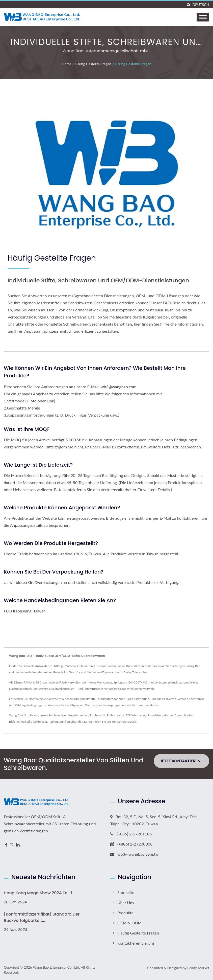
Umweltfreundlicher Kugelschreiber (170, 715)
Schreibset (40, 722)
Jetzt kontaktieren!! (181, 761)
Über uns (126, 903)
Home (66, 64)
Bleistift (14, 722)
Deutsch (201, 5)
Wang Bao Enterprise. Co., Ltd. (56, 967)
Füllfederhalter (136, 715)
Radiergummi (57, 722)
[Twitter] (12, 845)
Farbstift (26, 722)
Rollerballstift (115, 715)
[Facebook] (6, 845)
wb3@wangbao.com (118, 387)
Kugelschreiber (78, 715)
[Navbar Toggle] (203, 17)
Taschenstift (97, 715)
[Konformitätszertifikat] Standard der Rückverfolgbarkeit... (42, 917)
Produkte (125, 913)
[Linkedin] (18, 845)
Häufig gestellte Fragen (93, 64)
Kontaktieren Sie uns (98, 722)
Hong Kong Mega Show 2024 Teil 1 (38, 893)
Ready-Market (198, 968)
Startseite (126, 892)
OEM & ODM (129, 923)
